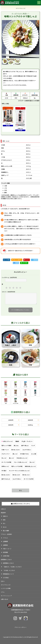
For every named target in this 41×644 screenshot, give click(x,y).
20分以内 (30, 420)
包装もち (5, 516)
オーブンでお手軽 (6, 462)
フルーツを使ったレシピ (20, 462)
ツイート (34, 260)
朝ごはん (16, 445)
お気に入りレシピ (7, 441)
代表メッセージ (7, 549)
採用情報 (5, 552)
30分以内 (11, 425)
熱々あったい (26, 475)
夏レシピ (15, 454)
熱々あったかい (16, 450)
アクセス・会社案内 (6, 534)
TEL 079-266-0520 (21, 612)
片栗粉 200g (20, 119)
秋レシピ (32, 462)
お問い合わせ (4, 599)
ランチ (33, 445)
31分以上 (30, 425)
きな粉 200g (8, 116)
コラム (3, 592)
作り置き (4, 471)
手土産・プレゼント (27, 441)
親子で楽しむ (25, 445)
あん (4, 523)
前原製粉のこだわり (6, 559)
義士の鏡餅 (6, 531)
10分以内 (11, 420)
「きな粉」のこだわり (9, 570)
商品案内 (3, 513)
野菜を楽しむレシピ (30, 466)
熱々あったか (16, 475)
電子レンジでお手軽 (17, 466)
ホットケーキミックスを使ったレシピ (19, 471)
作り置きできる (24, 454)
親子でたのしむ (6, 479)
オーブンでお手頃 (29, 479)
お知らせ (3, 509)
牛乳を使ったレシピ (22, 458)
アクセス (5, 538)
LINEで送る (24, 263)
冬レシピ (4, 458)
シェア (16, 263)
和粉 (4, 520)
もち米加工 (6, 578)
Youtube (27, 260)
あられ (5, 527)
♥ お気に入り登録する (17, 260)
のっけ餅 (34, 454)
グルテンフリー (6, 454)
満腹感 (17, 441)
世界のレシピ (5, 466)
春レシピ (11, 458)
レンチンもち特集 (6, 588)
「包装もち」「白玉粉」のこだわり (12, 567)
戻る (20, 490)
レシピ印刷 (7, 260)
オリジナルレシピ (6, 585)
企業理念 (5, 545)
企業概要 (5, 541)
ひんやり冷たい (27, 450)
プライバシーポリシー (20, 627)
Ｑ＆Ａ (3, 581)
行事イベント (5, 450)
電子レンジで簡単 (6, 445)
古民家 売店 (6, 556)
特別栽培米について (8, 574)
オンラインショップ (6, 596)
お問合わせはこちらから (20, 504)
